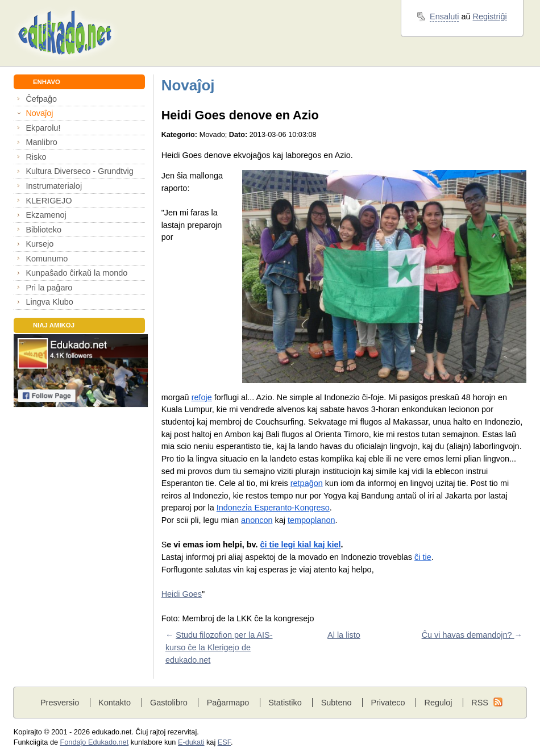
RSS (480, 703)
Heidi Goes (182, 594)
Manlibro (41, 142)
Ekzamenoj (46, 215)
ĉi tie (423, 557)
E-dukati (191, 742)
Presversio (60, 703)
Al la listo (344, 635)
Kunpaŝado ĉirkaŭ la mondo (76, 273)
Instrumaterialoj (54, 186)
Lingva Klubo (49, 302)
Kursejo (40, 244)
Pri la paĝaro (49, 288)
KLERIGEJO (49, 201)
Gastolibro (169, 703)
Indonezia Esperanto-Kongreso (273, 508)
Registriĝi (490, 16)
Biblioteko (43, 230)
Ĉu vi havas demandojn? (468, 635)
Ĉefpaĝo (41, 99)
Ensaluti (444, 16)
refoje (202, 397)
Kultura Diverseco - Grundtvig (79, 171)
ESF (224, 742)
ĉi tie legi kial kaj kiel (301, 545)
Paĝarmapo (228, 703)
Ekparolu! (43, 128)
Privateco (388, 703)
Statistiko (285, 703)
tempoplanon (311, 520)
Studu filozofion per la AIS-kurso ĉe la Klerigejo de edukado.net (219, 647)
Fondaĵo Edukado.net (95, 742)
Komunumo (47, 259)
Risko (36, 157)
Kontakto (115, 703)
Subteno (337, 703)
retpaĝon (307, 483)
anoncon (257, 520)
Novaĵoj (39, 113)
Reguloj (438, 703)
